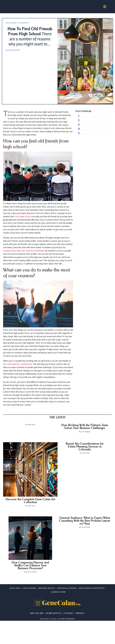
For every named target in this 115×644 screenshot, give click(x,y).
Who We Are (37, 613)
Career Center (58, 592)
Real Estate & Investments (92, 588)
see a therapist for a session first (18, 364)
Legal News (15, 588)
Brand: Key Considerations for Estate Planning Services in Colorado (85, 447)
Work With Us (54, 613)
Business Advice (47, 588)
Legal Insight (30, 588)
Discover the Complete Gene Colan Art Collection (30, 501)
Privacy (80, 613)
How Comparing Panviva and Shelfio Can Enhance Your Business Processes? (30, 565)
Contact (69, 613)
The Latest (57, 417)
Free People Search (23, 216)
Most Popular (83, 111)
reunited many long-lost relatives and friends (23, 251)
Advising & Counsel (18, 23)
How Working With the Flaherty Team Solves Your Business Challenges (85, 427)
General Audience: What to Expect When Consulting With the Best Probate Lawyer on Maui (85, 521)
